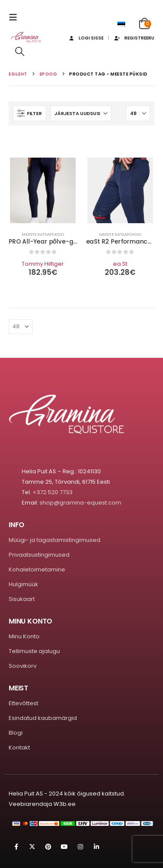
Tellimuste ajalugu (34, 651)
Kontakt (19, 748)
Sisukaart (22, 599)
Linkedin (96, 847)
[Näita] (138, 113)
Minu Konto (24, 636)
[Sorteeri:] (81, 113)
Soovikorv (23, 666)
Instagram (80, 847)
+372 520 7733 (53, 492)
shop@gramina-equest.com (80, 503)
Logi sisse (85, 38)
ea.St (120, 264)
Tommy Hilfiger (43, 264)
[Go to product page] (43, 190)
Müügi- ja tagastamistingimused (55, 540)
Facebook (16, 847)
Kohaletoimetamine (37, 569)
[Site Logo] (26, 37)
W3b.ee (65, 804)
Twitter (32, 847)
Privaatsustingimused (39, 555)
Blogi (16, 733)
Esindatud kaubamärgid (43, 718)
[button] (16, 17)
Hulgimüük (23, 584)
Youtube (64, 847)
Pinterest (48, 847)
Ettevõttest (23, 703)
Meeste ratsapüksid (43, 234)
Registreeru (134, 38)
